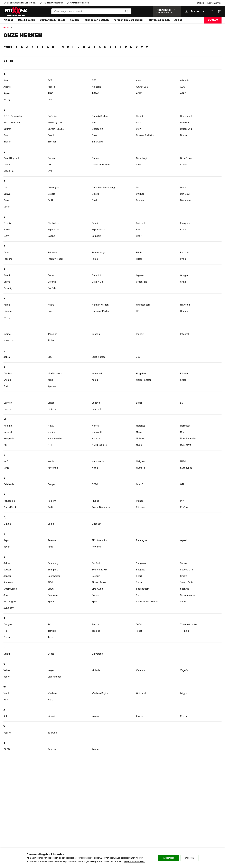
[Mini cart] (219, 11)
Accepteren (169, 858)
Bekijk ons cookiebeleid (134, 862)
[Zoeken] (127, 11)
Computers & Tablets (53, 20)
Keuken (74, 20)
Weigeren (189, 858)
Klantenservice (214, 3)
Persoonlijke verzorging (128, 20)
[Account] (195, 11)
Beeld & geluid (27, 20)
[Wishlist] (211, 11)
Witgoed (8, 20)
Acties (178, 20)
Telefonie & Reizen (158, 20)
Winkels (201, 3)
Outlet (213, 20)
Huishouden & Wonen (96, 20)
